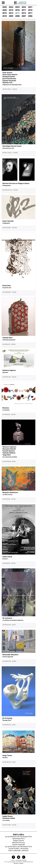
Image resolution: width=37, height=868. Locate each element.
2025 (5, 7)
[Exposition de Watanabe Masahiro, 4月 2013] (18, 641)
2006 (30, 16)
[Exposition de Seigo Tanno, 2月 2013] (18, 742)
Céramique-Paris (19, 839)
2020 (5, 10)
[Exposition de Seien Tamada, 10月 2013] (18, 207)
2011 (30, 13)
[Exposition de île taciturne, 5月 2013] (18, 592)
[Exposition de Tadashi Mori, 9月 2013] (18, 317)
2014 (11, 13)
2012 (24, 13)
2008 (17, 16)
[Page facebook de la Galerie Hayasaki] (14, 857)
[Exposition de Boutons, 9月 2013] (18, 394)
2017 (24, 10)
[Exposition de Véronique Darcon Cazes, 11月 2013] (18, 119)
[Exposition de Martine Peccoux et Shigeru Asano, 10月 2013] (18, 170)
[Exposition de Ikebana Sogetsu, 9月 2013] (18, 359)
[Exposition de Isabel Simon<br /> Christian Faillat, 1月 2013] (18, 791)
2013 (17, 13)
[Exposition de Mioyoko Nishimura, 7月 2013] (18, 479)
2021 (30, 7)
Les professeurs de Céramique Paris (18, 837)
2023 (17, 7)
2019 (11, 10)
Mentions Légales (19, 863)
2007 (24, 16)
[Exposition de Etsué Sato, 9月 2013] (18, 258)
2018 (17, 10)
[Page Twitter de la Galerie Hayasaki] (19, 857)
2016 (30, 10)
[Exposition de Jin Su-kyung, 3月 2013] (18, 691)
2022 (24, 7)
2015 (5, 13)
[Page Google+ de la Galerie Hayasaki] (24, 857)
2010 (5, 16)
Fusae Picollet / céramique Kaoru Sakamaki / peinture (18, 849)
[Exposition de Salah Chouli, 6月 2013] (18, 530)
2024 (11, 7)
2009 (11, 16)
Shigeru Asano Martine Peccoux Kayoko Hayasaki (19, 843)
